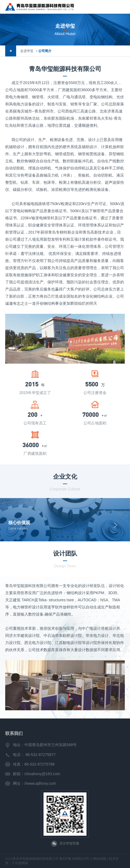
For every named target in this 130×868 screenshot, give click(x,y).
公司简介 (45, 51)
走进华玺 (27, 51)
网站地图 (100, 859)
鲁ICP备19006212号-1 (76, 859)
